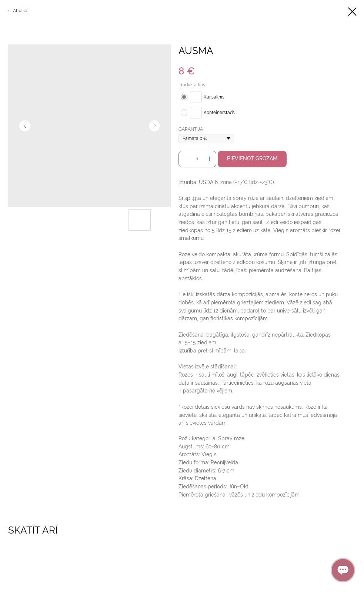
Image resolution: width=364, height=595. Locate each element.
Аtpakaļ (21, 11)
